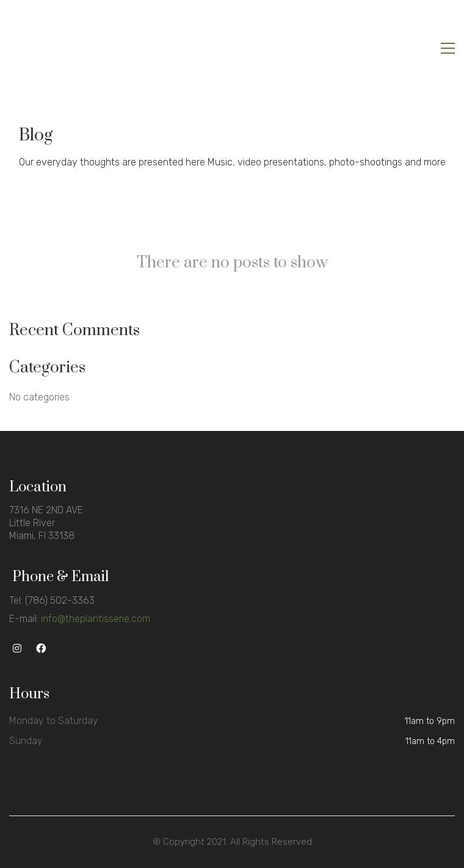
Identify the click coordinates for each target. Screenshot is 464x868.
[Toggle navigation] (448, 48)
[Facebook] (41, 649)
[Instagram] (17, 649)
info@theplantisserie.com (96, 619)
